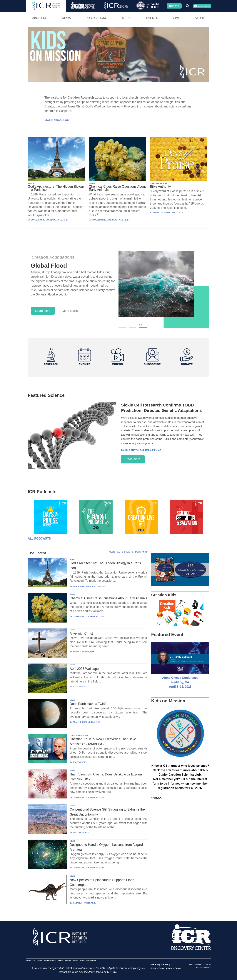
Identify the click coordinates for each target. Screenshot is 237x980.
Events (152, 18)
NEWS (31, 183)
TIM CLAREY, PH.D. (81, 832)
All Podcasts (39, 539)
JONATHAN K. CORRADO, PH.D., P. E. (89, 586)
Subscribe (202, 6)
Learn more (43, 311)
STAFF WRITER (80, 687)
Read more (133, 459)
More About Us (57, 120)
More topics (70, 311)
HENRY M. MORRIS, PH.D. (84, 652)
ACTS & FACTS (125, 552)
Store (200, 18)
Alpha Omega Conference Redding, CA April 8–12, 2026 (180, 682)
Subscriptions (166, 968)
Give (176, 18)
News (66, 18)
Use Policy (155, 964)
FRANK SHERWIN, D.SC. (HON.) (87, 722)
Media (127, 18)
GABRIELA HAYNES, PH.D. (84, 903)
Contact (179, 968)
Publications (96, 18)
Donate (174, 6)
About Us (40, 18)
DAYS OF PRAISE (159, 183)
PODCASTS (141, 552)
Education (91, 961)
